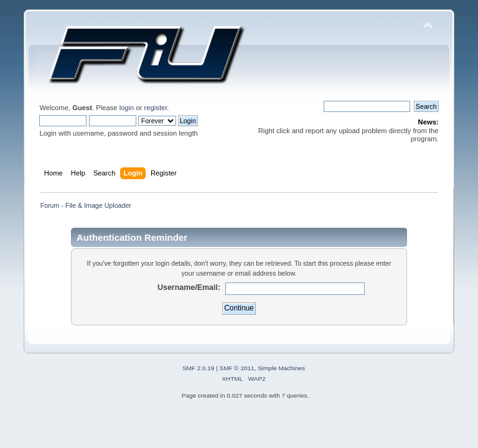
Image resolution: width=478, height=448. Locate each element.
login (127, 108)
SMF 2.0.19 (199, 368)
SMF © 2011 (237, 368)
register (156, 108)
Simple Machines (281, 368)
